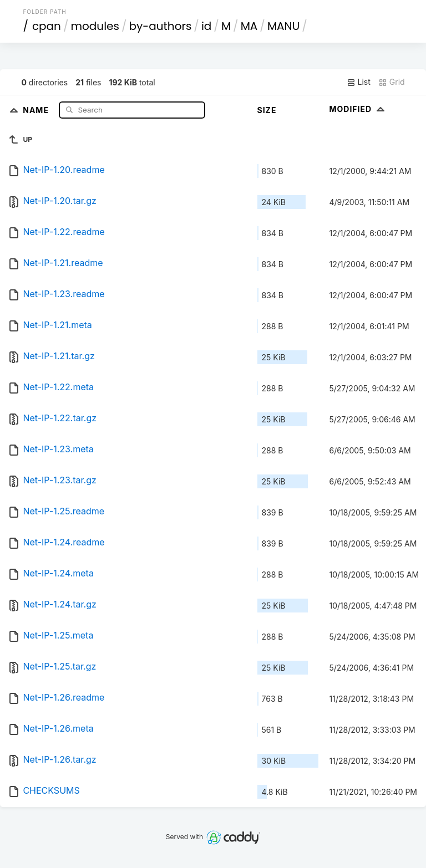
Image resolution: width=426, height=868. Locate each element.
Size (267, 110)
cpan (47, 26)
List (359, 82)
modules (95, 26)
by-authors (160, 26)
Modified (359, 109)
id (206, 26)
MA (249, 26)
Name (37, 109)
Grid (392, 82)
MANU (283, 26)
